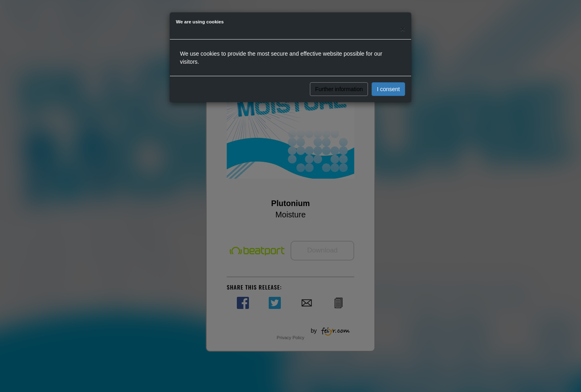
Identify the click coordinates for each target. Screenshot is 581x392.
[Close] (403, 29)
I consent (388, 89)
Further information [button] (339, 89)
